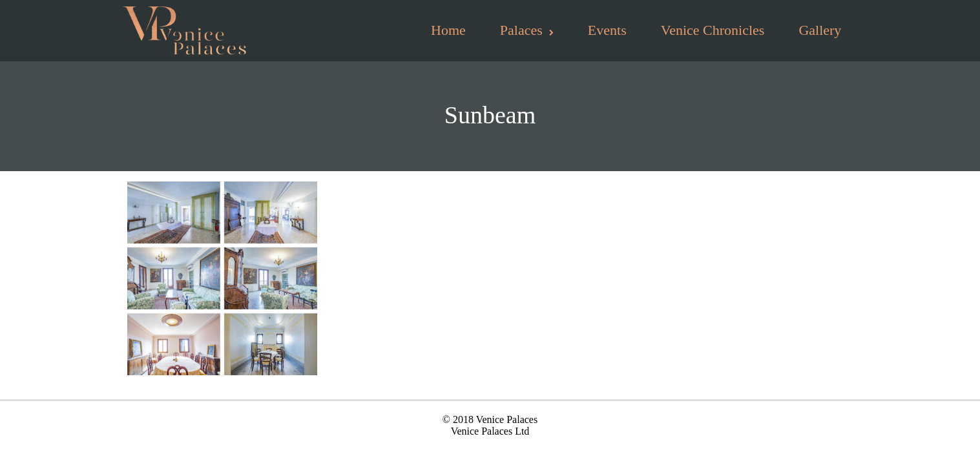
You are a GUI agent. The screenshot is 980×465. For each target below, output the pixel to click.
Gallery (820, 30)
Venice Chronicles (713, 30)
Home (448, 30)
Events (607, 30)
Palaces (527, 30)
